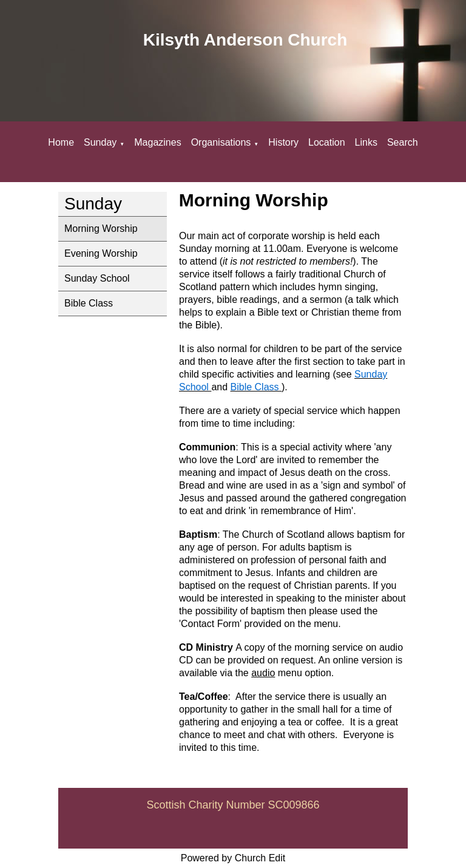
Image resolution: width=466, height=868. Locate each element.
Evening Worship (101, 253)
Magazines (157, 142)
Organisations (221, 142)
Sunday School (97, 278)
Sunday (100, 142)
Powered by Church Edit (233, 858)
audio (263, 673)
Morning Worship (101, 229)
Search (403, 142)
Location (327, 142)
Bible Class (89, 303)
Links (366, 142)
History (283, 142)
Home (61, 142)
